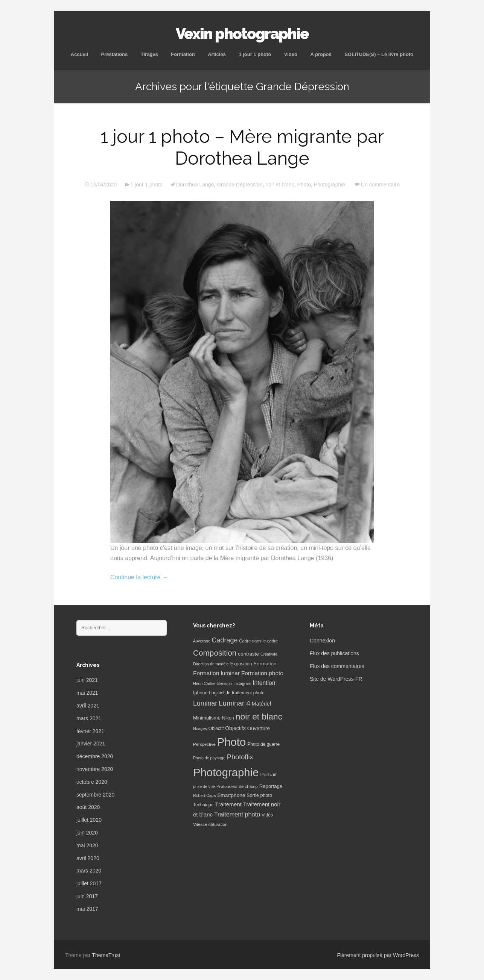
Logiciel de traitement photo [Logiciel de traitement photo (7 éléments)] (237, 693)
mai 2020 (87, 845)
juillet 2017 (89, 883)
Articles (217, 54)
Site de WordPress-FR (336, 679)
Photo (304, 185)
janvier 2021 (91, 744)
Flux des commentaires (337, 666)
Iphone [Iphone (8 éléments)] (200, 693)
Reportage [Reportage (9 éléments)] (271, 786)
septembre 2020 (95, 795)
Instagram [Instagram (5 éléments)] (242, 683)
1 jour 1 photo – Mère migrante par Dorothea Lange (242, 147)
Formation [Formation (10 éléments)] (265, 664)
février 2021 (90, 731)
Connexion (322, 641)
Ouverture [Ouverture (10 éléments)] (259, 728)
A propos (321, 54)
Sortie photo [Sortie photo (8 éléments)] (259, 795)
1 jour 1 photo (255, 54)
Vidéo (291, 54)
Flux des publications (334, 653)
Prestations (114, 54)
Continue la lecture (139, 577)
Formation (183, 54)
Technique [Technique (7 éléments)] (203, 805)
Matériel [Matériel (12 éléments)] (261, 704)
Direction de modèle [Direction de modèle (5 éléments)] (211, 664)
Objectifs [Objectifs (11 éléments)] (235, 728)
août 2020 (88, 807)
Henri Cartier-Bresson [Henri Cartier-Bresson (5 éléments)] (212, 683)
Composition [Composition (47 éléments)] (215, 653)
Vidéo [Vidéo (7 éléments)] (267, 815)
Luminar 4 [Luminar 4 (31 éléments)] (234, 703)
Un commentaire (380, 185)
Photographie (330, 185)
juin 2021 (87, 680)
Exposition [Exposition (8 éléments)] (241, 664)
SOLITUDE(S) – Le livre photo (379, 54)
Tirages (149, 54)
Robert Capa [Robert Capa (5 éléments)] (204, 795)
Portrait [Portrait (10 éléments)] (268, 775)
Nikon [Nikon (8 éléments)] (228, 718)
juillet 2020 (89, 820)
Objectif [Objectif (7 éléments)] (216, 729)
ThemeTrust (106, 955)
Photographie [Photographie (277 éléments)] (226, 772)
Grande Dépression (240, 185)
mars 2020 (89, 871)
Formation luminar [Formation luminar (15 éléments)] (216, 673)
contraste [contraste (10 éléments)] (248, 654)
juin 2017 (87, 896)
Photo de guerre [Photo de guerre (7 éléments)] (263, 744)
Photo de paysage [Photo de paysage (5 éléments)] (209, 758)
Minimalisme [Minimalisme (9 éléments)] (207, 718)
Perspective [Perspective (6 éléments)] (204, 744)
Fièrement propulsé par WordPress (378, 955)
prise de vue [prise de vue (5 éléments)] (204, 786)
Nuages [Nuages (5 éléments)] (200, 729)
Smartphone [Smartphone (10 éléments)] (231, 795)
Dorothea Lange (195, 185)
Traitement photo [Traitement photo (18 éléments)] (237, 814)
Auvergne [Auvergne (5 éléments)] (202, 641)
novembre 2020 (95, 769)
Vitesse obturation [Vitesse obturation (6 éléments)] (210, 824)
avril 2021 (88, 706)
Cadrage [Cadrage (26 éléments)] (225, 640)
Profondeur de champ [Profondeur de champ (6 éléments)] (237, 786)
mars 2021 (89, 718)
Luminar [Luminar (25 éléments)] (205, 703)
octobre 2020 (92, 782)
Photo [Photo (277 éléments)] (232, 742)
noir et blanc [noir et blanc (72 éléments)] (259, 716)
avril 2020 (88, 858)
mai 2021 (87, 693)
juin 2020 (87, 833)
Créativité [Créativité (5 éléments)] (269, 654)
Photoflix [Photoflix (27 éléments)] (240, 757)
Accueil (79, 54)
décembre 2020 (95, 756)
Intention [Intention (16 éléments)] (264, 683)
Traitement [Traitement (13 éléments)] (228, 804)
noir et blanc (280, 185)
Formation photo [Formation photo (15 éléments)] (262, 673)
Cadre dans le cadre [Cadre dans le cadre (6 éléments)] (258, 641)
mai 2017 (87, 909)
